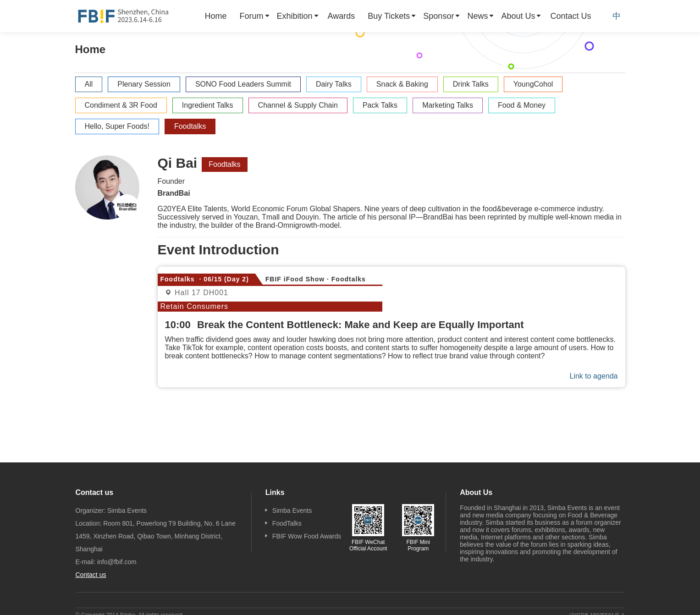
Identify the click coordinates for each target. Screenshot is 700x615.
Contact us (91, 575)
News (477, 16)
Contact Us (570, 16)
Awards (342, 16)
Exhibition (295, 16)
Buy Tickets (389, 16)
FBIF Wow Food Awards (307, 536)
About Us (518, 16)
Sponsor (438, 16)
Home (216, 16)
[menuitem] (216, 16)
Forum (252, 16)
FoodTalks (287, 523)
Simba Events (292, 511)
